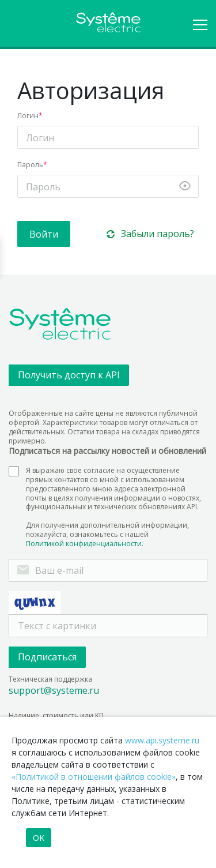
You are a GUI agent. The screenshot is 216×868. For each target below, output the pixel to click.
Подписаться (47, 657)
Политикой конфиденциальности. (85, 544)
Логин (28, 116)
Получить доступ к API (69, 375)
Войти (44, 234)
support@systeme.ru (54, 691)
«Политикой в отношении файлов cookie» (94, 777)
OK (39, 838)
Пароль (30, 165)
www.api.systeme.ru (162, 740)
